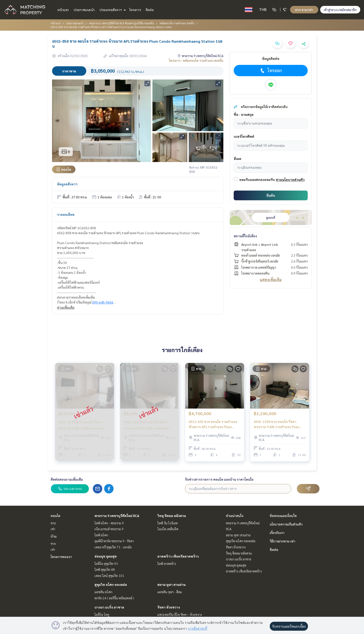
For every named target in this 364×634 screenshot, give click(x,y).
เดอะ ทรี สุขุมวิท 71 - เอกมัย (113, 547)
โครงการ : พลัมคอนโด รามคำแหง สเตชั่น (196, 60)
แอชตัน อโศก (103, 592)
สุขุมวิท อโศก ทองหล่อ (111, 584)
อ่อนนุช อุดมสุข (106, 556)
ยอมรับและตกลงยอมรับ (257, 179)
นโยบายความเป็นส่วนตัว (286, 524)
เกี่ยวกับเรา (277, 533)
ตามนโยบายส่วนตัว (290, 179)
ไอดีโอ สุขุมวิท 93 (106, 563)
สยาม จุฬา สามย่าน (172, 584)
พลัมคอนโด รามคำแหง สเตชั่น (177, 23)
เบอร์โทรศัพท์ (244, 136)
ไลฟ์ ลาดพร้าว (167, 563)
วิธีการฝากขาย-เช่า (282, 541)
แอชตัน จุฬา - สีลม (170, 592)
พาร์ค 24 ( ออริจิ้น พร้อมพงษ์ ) (114, 598)
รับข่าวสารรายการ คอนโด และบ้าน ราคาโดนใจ (219, 479)
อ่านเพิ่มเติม (66, 307)
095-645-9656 (103, 302)
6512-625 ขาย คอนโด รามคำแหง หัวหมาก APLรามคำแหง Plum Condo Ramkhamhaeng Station (213, 424)
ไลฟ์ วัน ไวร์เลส (168, 523)
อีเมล (237, 158)
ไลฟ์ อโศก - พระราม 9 (109, 523)
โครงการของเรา (61, 557)
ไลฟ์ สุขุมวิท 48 (105, 569)
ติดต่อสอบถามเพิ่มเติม (67, 479)
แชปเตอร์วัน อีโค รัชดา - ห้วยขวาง (180, 614)
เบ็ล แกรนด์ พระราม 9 (109, 529)
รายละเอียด (66, 214)
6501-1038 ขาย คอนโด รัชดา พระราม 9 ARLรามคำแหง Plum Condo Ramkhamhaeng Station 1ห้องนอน (278, 424)
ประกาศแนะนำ (84, 10)
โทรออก (271, 71)
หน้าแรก (63, 10)
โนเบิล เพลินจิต (168, 529)
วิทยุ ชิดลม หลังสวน (172, 516)
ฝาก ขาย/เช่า (304, 10)
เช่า (53, 529)
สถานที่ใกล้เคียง (245, 236)
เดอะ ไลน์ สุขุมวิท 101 (109, 576)
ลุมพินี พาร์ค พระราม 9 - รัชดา (114, 541)
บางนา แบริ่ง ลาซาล (109, 607)
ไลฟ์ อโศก (101, 535)
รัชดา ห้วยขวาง (169, 607)
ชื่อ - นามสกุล (244, 114)
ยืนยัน (271, 195)
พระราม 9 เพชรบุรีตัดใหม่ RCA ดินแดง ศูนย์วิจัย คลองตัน (122, 23)
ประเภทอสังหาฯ (112, 10)
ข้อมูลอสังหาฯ (67, 184)
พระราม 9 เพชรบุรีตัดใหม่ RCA (117, 516)
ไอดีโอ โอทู (102, 614)
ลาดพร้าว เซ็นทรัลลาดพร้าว (178, 556)
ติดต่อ (150, 10)
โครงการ (135, 10)
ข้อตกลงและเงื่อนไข (283, 516)
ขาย (53, 523)
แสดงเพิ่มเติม (271, 280)
